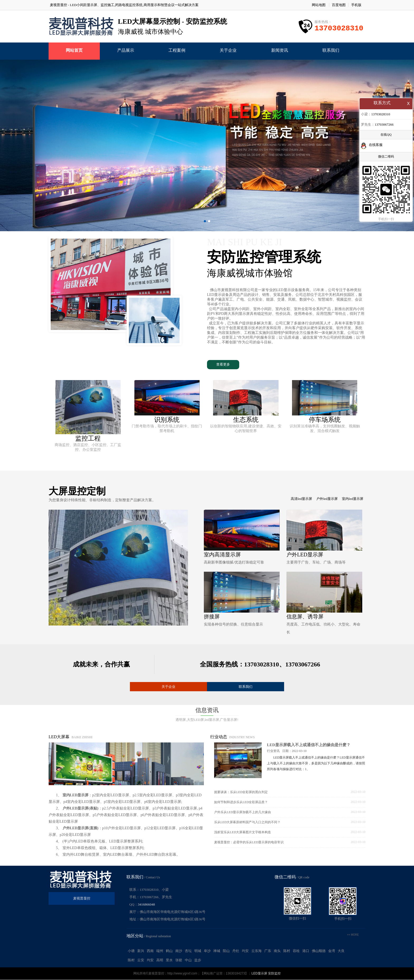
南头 (277, 951)
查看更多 (223, 364)
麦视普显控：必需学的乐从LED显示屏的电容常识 (249, 842)
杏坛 (188, 951)
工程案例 (177, 50)
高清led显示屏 (301, 499)
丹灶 (236, 951)
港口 (306, 951)
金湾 (332, 951)
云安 (141, 960)
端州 (160, 951)
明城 (198, 951)
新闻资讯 (280, 50)
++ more (353, 935)
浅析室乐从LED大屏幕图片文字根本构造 (243, 832)
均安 (245, 951)
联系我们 (331, 50)
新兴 (141, 951)
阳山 (226, 951)
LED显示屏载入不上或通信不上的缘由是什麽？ (309, 745)
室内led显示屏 (353, 499)
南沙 (179, 951)
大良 (341, 951)
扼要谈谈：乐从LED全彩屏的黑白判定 (241, 792)
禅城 (217, 951)
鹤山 (169, 951)
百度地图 (339, 5)
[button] (205, 221)
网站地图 (319, 5)
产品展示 (126, 50)
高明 (160, 960)
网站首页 (74, 50)
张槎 (179, 960)
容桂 (296, 951)
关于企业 (228, 50)
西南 (150, 951)
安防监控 (274, 974)
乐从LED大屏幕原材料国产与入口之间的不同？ (247, 822)
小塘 (131, 951)
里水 (169, 960)
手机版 (356, 5)
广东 (268, 951)
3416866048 (146, 905)
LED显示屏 (259, 974)
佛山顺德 (319, 951)
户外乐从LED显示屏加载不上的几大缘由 (243, 812)
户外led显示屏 (327, 499)
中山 (188, 960)
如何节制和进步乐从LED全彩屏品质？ (241, 802)
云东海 (257, 951)
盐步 (198, 960)
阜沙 (207, 951)
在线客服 (376, 145)
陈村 (287, 951)
